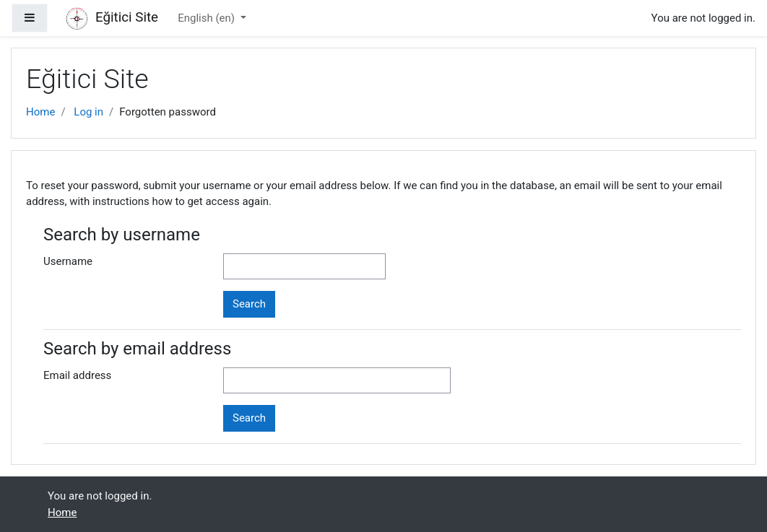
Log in (88, 112)
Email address (77, 375)
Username (68, 261)
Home (40, 112)
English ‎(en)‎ (208, 18)
